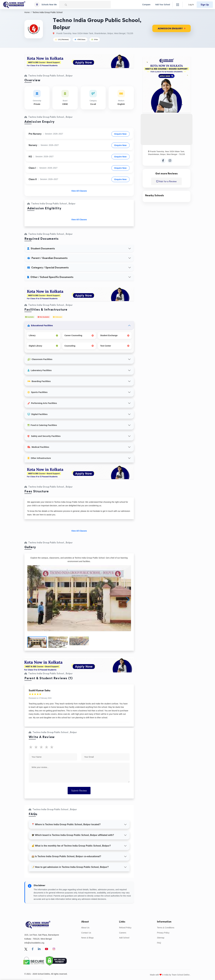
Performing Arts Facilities (42, 403)
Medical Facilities (38, 447)
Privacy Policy (163, 933)
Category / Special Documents (48, 267)
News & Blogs (87, 938)
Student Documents (41, 248)
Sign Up (205, 5)
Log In (191, 5)
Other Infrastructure (39, 458)
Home (27, 12)
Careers (123, 933)
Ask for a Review (166, 181)
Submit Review (79, 791)
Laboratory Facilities (40, 370)
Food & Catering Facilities (42, 425)
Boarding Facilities (39, 381)
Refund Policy (125, 928)
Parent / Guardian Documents (47, 258)
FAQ (159, 943)
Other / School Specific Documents (50, 277)
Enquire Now (121, 134)
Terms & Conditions (166, 928)
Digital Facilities (38, 414)
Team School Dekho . (181, 975)
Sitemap (161, 938)
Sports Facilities (38, 392)
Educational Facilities (40, 325)
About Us (85, 928)
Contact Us (86, 933)
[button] (128, 600)
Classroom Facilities (40, 359)
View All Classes (79, 191)
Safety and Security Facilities (44, 436)
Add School (124, 938)
